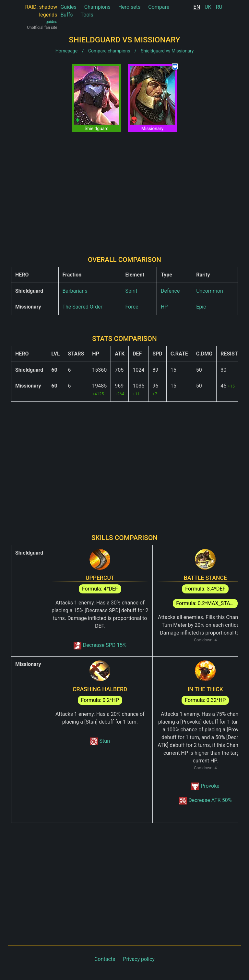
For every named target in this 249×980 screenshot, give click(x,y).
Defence (170, 291)
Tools (87, 15)
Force (132, 307)
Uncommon (210, 291)
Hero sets (130, 7)
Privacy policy (139, 959)
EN (197, 7)
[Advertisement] (124, 189)
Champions (97, 7)
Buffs (66, 15)
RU (219, 7)
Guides (68, 7)
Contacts (105, 959)
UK (208, 7)
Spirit (131, 291)
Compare (159, 7)
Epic (201, 307)
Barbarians (75, 291)
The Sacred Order (83, 307)
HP (164, 307)
